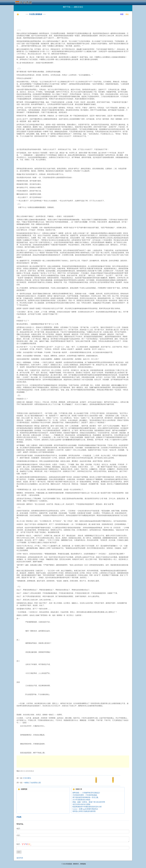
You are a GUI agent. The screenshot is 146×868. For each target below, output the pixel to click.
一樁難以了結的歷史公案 (32, 783)
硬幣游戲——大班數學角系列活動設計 (86, 793)
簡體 (122, 14)
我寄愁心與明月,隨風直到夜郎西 (84, 811)
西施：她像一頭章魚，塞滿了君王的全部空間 (89, 802)
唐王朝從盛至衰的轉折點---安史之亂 (85, 797)
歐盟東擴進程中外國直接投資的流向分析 (87, 807)
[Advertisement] (53, 22)
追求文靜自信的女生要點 (81, 804)
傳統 (127, 14)
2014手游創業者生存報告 (81, 800)
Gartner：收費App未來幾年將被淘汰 (85, 809)
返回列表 (20, 858)
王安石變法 (27, 778)
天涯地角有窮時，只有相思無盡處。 (85, 795)
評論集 (19, 817)
